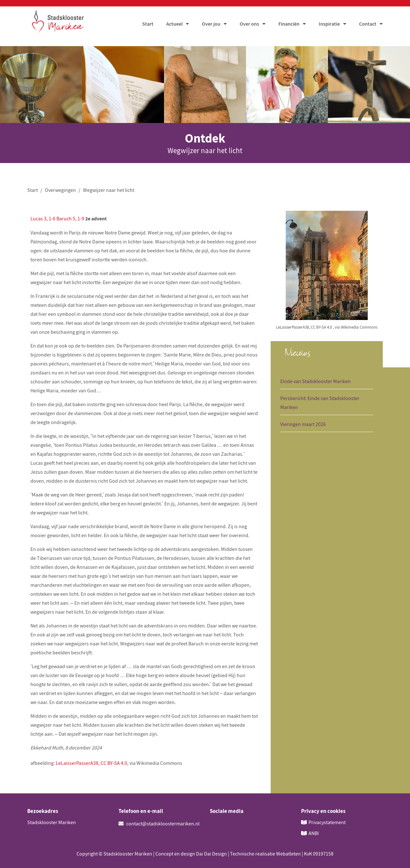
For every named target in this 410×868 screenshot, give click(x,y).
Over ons (249, 25)
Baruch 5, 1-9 (70, 219)
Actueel (174, 25)
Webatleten (288, 854)
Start (148, 25)
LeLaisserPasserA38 (77, 764)
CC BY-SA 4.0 (114, 764)
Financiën (289, 25)
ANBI (314, 833)
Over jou (211, 25)
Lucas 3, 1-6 (43, 219)
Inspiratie (329, 25)
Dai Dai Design (211, 854)
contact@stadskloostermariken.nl (159, 824)
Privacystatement (327, 823)
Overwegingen (60, 191)
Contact (368, 25)
